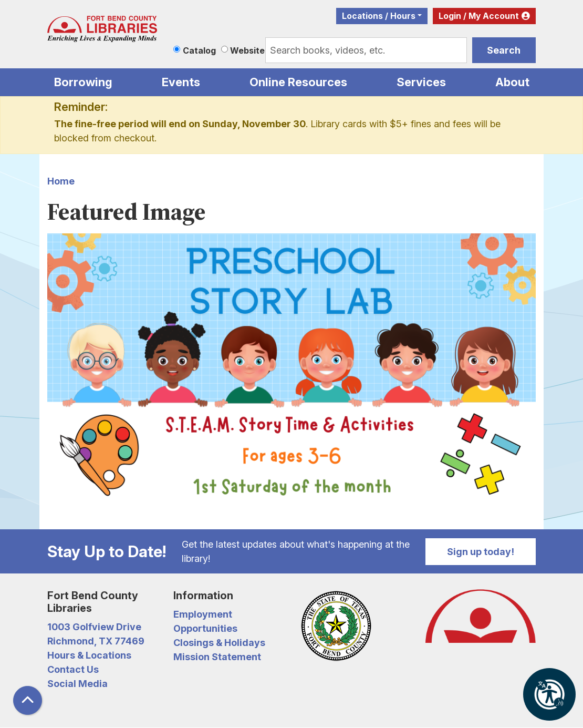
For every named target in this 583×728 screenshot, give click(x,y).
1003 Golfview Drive (94, 627)
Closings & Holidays (219, 643)
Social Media (77, 684)
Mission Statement (217, 657)
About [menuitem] (512, 82)
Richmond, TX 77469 (96, 641)
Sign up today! (481, 552)
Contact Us (73, 669)
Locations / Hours (379, 16)
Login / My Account (479, 16)
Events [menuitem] (181, 82)
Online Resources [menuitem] (298, 82)
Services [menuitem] (421, 82)
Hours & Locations (89, 655)
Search (504, 50)
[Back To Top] (28, 700)
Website (247, 50)
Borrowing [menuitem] (83, 82)
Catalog (199, 50)
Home (61, 181)
